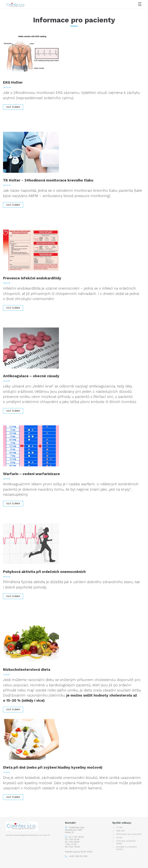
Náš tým (121, 831)
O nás (119, 827)
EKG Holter (13, 82)
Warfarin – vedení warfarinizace (31, 474)
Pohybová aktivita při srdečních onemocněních (44, 572)
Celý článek (13, 107)
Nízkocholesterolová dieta (27, 670)
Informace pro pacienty (129, 834)
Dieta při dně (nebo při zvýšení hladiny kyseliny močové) (53, 767)
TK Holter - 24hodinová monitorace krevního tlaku (48, 180)
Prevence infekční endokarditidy (32, 278)
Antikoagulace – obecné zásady (31, 376)
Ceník (119, 838)
